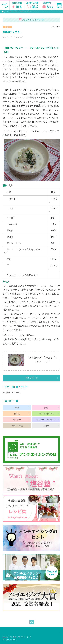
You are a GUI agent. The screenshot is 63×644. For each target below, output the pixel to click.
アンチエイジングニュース (15, 11)
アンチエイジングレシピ (13, 37)
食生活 (29, 11)
